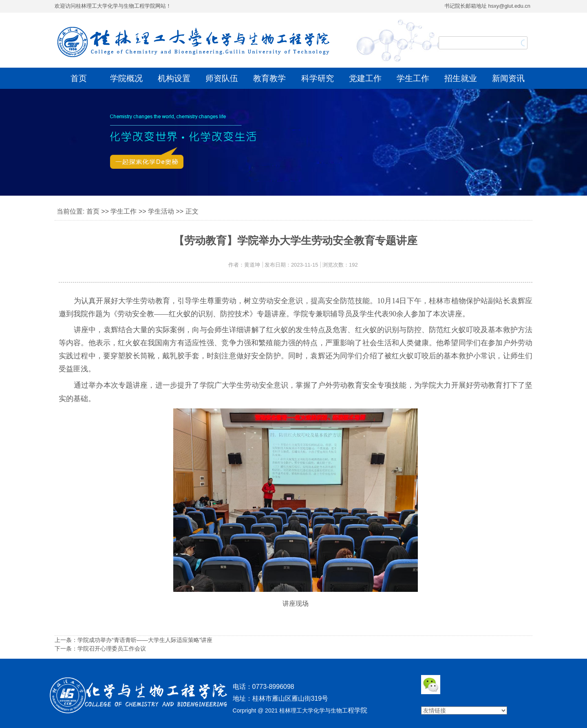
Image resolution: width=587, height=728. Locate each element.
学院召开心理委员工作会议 (112, 649)
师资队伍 (222, 78)
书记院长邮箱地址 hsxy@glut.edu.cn (487, 6)
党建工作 (365, 78)
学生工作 (413, 78)
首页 (79, 78)
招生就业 (461, 78)
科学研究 (318, 78)
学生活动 (161, 211)
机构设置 (174, 78)
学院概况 (126, 78)
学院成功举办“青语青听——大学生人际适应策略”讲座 (145, 640)
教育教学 (269, 78)
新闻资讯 (508, 78)
